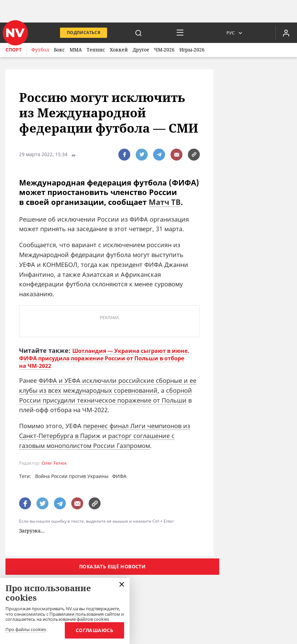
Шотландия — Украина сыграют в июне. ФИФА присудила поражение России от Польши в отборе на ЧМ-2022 (104, 358)
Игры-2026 (192, 50)
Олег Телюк (54, 463)
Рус (231, 33)
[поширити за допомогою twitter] (142, 155)
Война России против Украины (72, 476)
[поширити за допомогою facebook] (124, 155)
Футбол (40, 50)
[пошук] (138, 33)
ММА (76, 50)
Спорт (13, 50)
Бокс (59, 50)
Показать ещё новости (112, 566)
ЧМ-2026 (164, 50)
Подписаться (84, 33)
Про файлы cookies (26, 630)
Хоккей (119, 50)
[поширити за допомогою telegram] (159, 155)
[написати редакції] (176, 155)
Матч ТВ (165, 202)
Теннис (96, 50)
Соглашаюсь (94, 630)
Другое (141, 50)
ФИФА (119, 476)
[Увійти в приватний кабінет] (286, 33)
